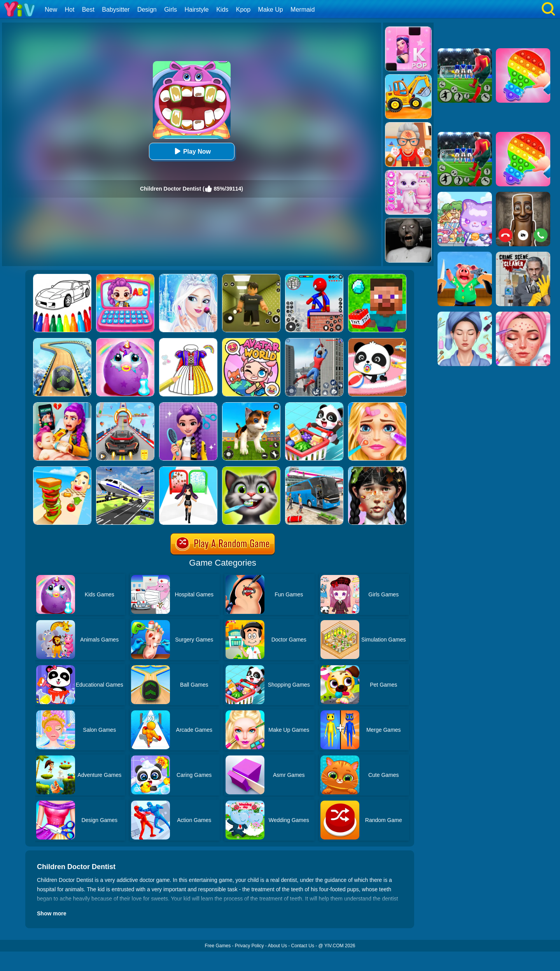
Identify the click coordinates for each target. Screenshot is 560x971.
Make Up (271, 10)
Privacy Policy (249, 946)
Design (147, 10)
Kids (222, 10)
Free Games (218, 946)
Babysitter (116, 10)
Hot (69, 10)
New (51, 10)
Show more (52, 913)
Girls (171, 10)
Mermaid (303, 10)
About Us (277, 946)
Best (88, 10)
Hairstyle (197, 10)
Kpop (243, 10)
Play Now (192, 151)
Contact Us (303, 946)
